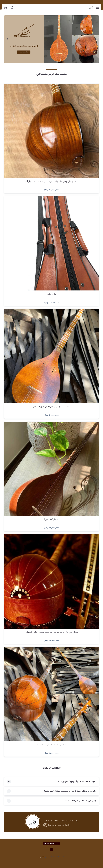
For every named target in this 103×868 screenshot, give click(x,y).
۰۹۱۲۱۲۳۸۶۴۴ (52, 844)
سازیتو (41, 857)
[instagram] (51, 849)
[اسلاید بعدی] (95, 39)
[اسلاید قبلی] (8, 39)
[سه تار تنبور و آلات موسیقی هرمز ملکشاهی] (91, 8)
